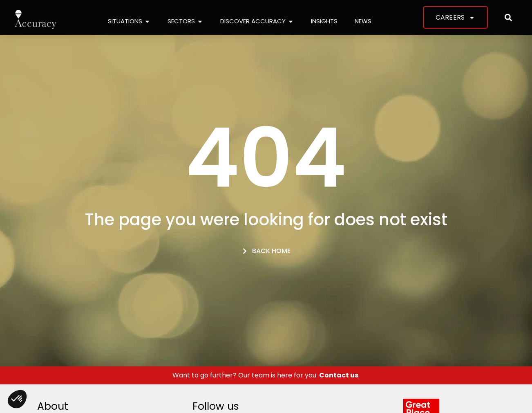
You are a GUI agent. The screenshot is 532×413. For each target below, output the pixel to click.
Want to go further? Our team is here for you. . (266, 375)
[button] (509, 17)
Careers (455, 18)
